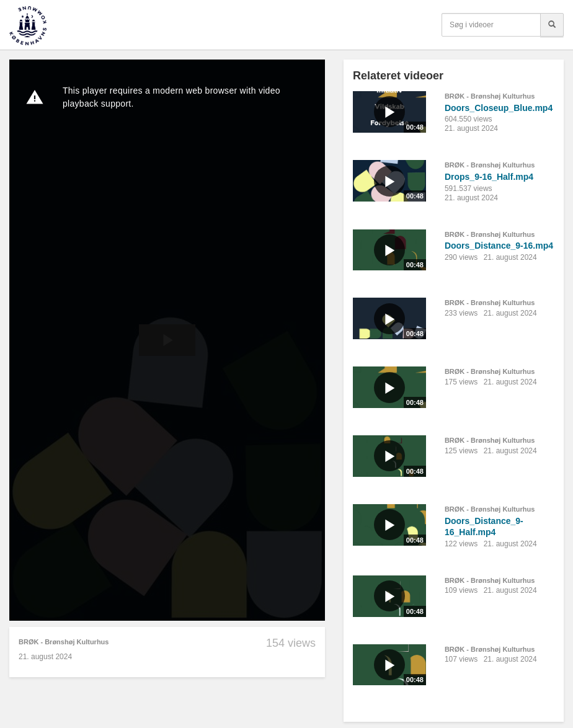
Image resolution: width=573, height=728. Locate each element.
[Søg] (552, 25)
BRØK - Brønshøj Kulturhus (64, 642)
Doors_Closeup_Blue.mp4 (499, 108)
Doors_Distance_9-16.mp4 (499, 246)
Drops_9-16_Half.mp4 (489, 177)
